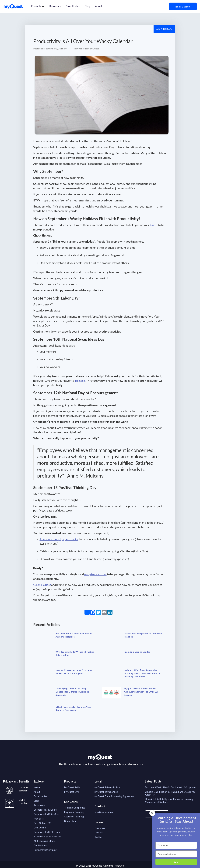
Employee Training (74, 812)
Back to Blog (164, 29)
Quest (154, 225)
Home (37, 787)
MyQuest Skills (72, 787)
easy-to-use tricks (95, 574)
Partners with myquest (46, 850)
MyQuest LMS (72, 792)
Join (176, 862)
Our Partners (41, 845)
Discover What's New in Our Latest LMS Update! (171, 787)
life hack (80, 381)
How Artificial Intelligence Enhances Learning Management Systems (169, 801)
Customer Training (74, 816)
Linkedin (99, 832)
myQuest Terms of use (106, 792)
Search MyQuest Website (47, 836)
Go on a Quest (42, 585)
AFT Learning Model (44, 841)
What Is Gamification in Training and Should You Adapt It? (170, 793)
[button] (38, 6)
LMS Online (40, 827)
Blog (87, 6)
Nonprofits (70, 821)
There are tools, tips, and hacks (59, 539)
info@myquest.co (104, 812)
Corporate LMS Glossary (47, 832)
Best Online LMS (42, 823)
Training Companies (75, 808)
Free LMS (39, 819)
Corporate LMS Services (46, 814)
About (98, 6)
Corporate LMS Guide (45, 810)
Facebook (100, 828)
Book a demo (183, 6)
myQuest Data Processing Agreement (115, 796)
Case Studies (73, 6)
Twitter (98, 837)
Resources (55, 6)
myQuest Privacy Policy (107, 787)
